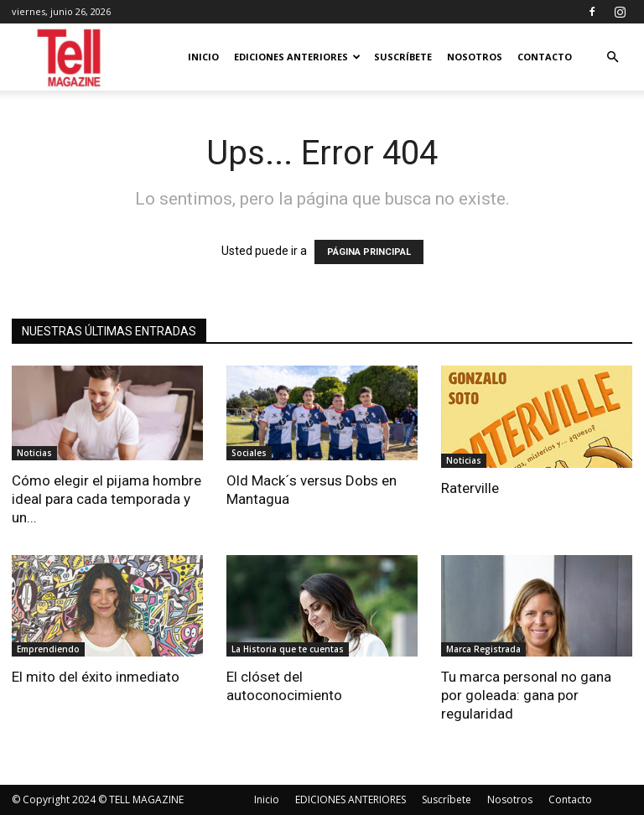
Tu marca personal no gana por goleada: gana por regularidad (526, 695)
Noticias (34, 453)
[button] (612, 57)
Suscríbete (403, 57)
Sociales (249, 453)
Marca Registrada (483, 649)
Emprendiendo (48, 649)
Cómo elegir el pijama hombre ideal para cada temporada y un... (106, 499)
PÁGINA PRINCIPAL (369, 252)
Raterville (470, 488)
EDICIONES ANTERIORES (297, 57)
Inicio (203, 57)
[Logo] (70, 57)
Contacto (545, 57)
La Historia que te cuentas (288, 649)
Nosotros (475, 57)
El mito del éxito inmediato (96, 677)
